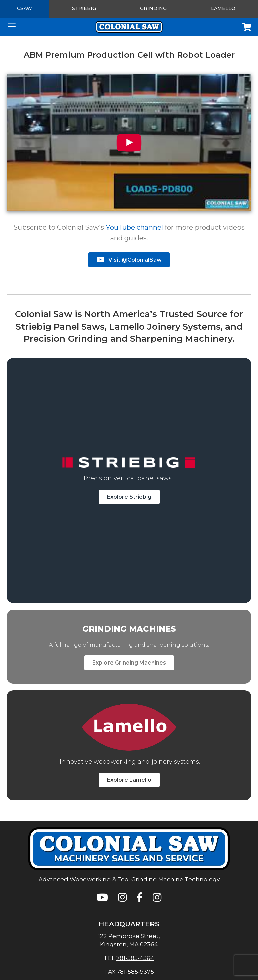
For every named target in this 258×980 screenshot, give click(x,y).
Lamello (223, 8)
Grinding (153, 8)
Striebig (84, 8)
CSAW (25, 8)
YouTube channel (134, 227)
